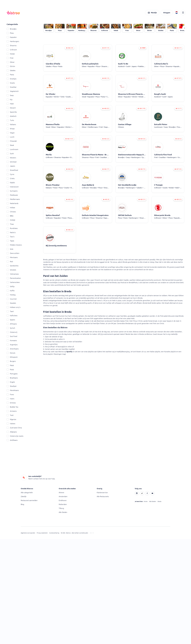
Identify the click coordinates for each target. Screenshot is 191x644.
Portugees (12, 374)
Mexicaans (12, 257)
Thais (10, 224)
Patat (10, 365)
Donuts (11, 353)
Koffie (11, 291)
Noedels (11, 303)
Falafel (11, 183)
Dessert (11, 108)
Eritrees (11, 403)
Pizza (10, 33)
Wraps (11, 129)
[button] (152, 13)
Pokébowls (12, 195)
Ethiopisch (12, 357)
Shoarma (12, 45)
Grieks (11, 178)
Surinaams (12, 191)
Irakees (11, 424)
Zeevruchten (13, 253)
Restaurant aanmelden (29, 500)
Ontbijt (11, 220)
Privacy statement (42, 533)
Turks (10, 120)
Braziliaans (12, 378)
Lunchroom (12, 149)
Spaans (11, 320)
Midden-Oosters (14, 245)
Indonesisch (13, 187)
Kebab (11, 54)
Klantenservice (102, 492)
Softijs (11, 286)
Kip (9, 99)
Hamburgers (13, 41)
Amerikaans (13, 349)
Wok (10, 249)
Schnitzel (12, 162)
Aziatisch (12, 116)
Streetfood (12, 170)
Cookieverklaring (54, 533)
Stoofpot (12, 386)
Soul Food (12, 336)
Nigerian (11, 419)
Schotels (11, 270)
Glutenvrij (12, 332)
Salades (11, 70)
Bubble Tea (12, 407)
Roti (10, 262)
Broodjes (12, 29)
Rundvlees (12, 228)
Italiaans (11, 124)
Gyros (10, 174)
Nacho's (11, 232)
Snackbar (12, 87)
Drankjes (12, 79)
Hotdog (11, 295)
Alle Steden (63, 512)
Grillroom (12, 50)
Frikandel (12, 141)
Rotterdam (63, 504)
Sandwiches (13, 266)
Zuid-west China (14, 428)
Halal (10, 104)
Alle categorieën (27, 492)
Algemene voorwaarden (28, 533)
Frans (10, 394)
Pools (10, 370)
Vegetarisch (13, 91)
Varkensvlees (13, 282)
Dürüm (11, 66)
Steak (10, 145)
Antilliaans (12, 440)
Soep (10, 95)
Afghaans (12, 432)
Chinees (11, 212)
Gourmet (12, 299)
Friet (10, 58)
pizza (120, 300)
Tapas (10, 241)
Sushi (10, 153)
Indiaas (11, 208)
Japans (11, 166)
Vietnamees (13, 274)
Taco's (11, 237)
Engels (11, 382)
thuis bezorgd (124, 298)
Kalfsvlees (12, 316)
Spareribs (12, 112)
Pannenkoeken (14, 278)
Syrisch (11, 328)
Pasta (10, 75)
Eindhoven (63, 500)
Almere (61, 492)
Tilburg (61, 508)
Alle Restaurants (103, 496)
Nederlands (13, 203)
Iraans (10, 399)
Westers (11, 158)
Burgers (11, 361)
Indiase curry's (14, 307)
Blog (22, 504)
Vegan (11, 133)
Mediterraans (13, 199)
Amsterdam (63, 496)
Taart (10, 311)
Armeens (12, 411)
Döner (11, 62)
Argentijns (12, 345)
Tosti (10, 415)
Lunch (10, 137)
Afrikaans (12, 324)
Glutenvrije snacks (15, 436)
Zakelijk (24, 496)
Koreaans (12, 340)
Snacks (11, 83)
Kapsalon (12, 37)
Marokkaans (13, 390)
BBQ (10, 216)
